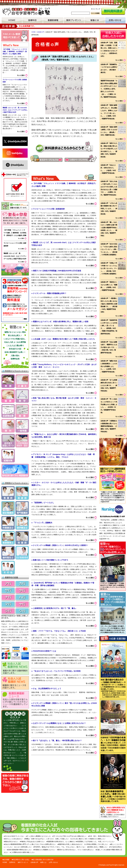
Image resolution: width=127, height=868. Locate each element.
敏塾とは (95, 20)
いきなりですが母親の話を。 (15, 339)
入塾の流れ (15, 356)
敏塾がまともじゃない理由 (15, 332)
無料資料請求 (113, 11)
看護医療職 (53, 20)
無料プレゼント (74, 20)
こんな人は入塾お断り (15, 345)
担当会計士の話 (15, 349)
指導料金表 (15, 359)
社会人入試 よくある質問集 (15, 342)
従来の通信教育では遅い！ (15, 352)
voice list (113, 249)
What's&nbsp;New (64, 467)
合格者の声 (41, 32)
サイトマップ (96, 9)
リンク (113, 497)
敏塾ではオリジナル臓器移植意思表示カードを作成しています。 (113, 479)
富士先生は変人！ (15, 335)
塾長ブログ (15, 219)
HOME (12, 20)
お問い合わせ (115, 20)
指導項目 (33, 20)
